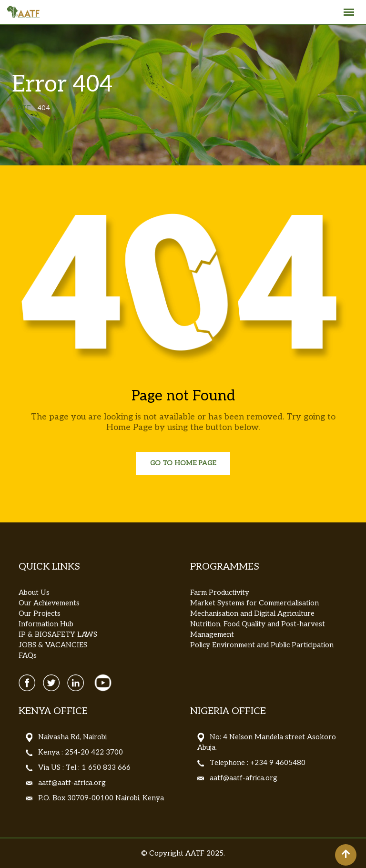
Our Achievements (49, 603)
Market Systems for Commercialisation (254, 603)
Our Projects (40, 613)
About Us (34, 592)
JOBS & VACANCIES (53, 645)
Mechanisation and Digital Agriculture (252, 613)
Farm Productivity (220, 592)
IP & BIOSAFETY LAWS (58, 634)
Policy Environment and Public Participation (262, 645)
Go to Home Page (183, 463)
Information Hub (46, 624)
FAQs (28, 655)
